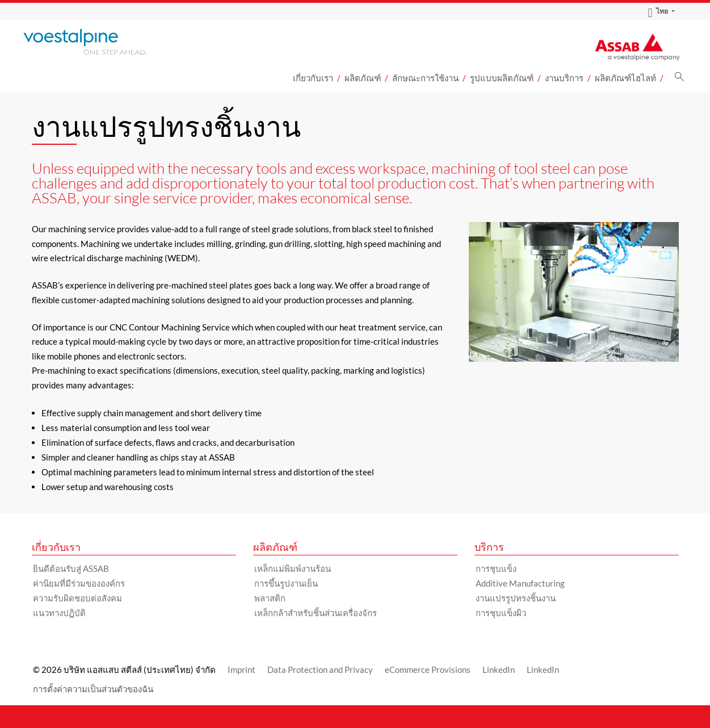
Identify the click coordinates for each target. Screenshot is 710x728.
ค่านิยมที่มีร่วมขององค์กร (79, 583)
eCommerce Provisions (428, 670)
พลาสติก (270, 598)
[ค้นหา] (679, 80)
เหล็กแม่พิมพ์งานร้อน (293, 568)
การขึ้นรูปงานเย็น (286, 583)
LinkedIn (499, 670)
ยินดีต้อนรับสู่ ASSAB (71, 568)
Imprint (241, 670)
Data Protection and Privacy (320, 670)
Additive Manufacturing (520, 583)
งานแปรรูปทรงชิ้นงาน (516, 598)
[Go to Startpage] (100, 42)
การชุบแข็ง (496, 568)
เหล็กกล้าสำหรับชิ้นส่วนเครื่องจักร (316, 613)
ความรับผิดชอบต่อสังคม (77, 598)
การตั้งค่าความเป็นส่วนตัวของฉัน (93, 689)
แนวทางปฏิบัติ (59, 613)
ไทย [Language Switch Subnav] (658, 11)
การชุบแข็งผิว (501, 613)
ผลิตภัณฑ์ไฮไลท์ (625, 78)
